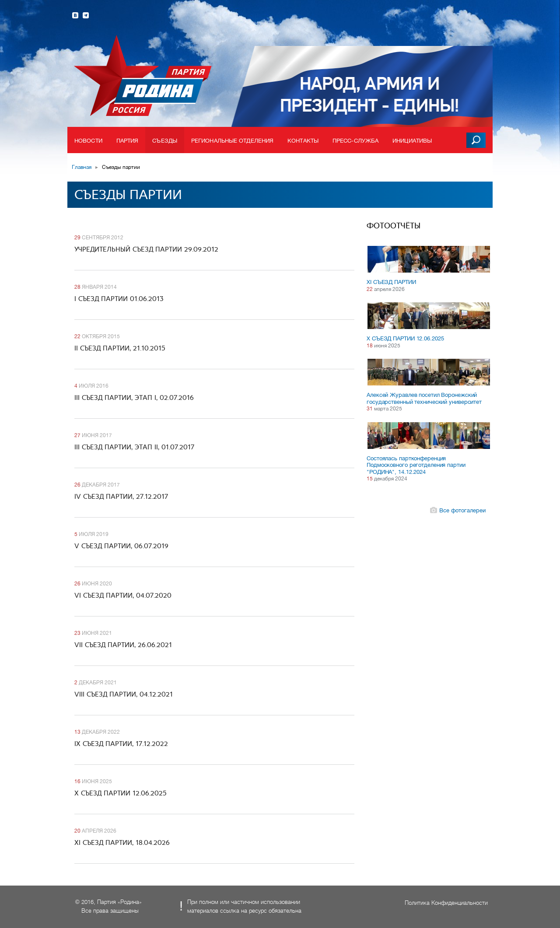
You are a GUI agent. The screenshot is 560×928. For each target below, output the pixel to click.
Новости (88, 141)
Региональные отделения (232, 141)
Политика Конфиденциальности (446, 903)
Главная (82, 167)
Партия (128, 141)
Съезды (165, 141)
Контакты (303, 141)
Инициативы (412, 141)
